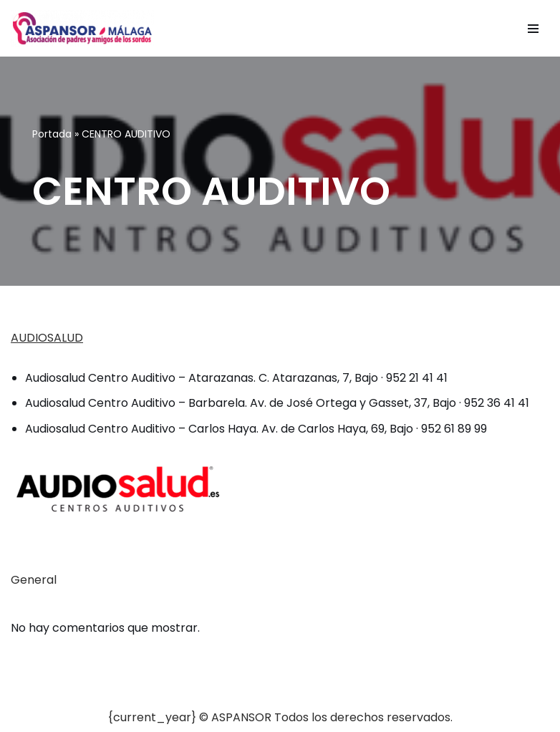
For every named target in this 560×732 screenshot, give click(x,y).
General (34, 580)
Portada (52, 134)
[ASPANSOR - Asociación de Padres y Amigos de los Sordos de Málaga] (82, 28)
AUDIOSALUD (47, 338)
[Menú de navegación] (533, 29)
